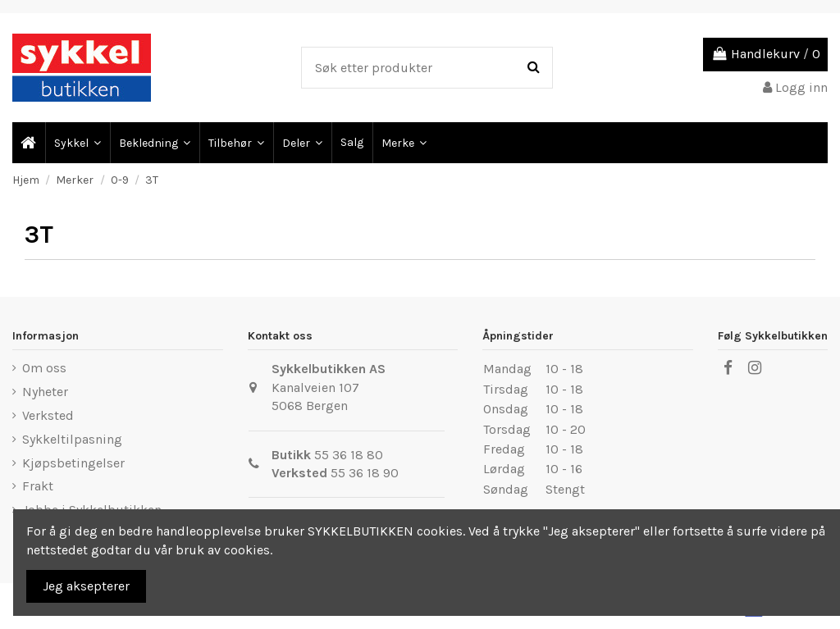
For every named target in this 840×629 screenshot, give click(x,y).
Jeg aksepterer (86, 586)
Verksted (48, 415)
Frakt (38, 486)
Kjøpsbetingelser (73, 463)
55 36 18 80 (349, 455)
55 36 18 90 (365, 473)
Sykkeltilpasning (72, 439)
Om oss (44, 368)
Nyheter (45, 392)
